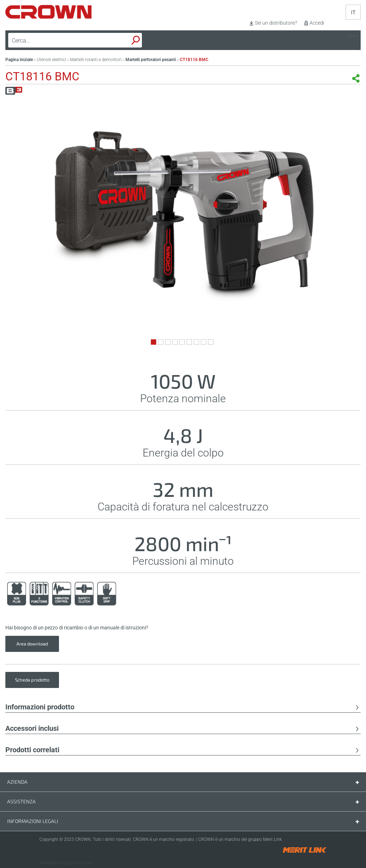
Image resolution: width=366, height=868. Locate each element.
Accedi (317, 23)
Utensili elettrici (51, 60)
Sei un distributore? (276, 23)
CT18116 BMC (194, 60)
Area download (32, 644)
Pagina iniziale (19, 60)
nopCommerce (77, 863)
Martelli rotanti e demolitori (96, 60)
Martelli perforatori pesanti (151, 60)
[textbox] (58, 40)
